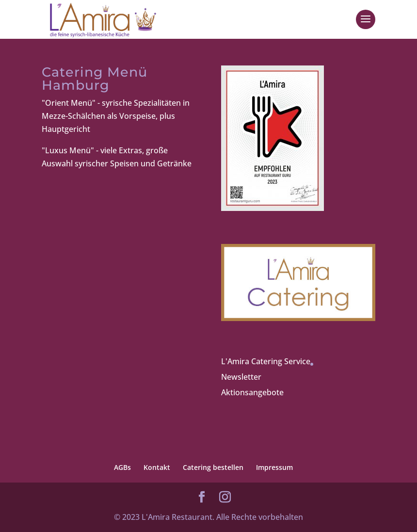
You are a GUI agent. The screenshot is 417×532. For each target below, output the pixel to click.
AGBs (122, 467)
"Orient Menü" (69, 103)
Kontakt (157, 467)
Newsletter (241, 377)
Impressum (274, 467)
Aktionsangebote (252, 392)
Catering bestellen (213, 467)
